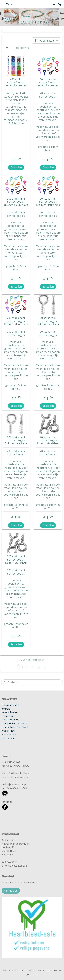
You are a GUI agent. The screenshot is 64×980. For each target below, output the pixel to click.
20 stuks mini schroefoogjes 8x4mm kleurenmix (48, 83)
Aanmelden (11, 891)
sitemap (28, 970)
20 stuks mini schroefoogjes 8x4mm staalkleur (48, 440)
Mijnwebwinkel (33, 975)
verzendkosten (10, 712)
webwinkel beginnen (45, 970)
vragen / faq (8, 731)
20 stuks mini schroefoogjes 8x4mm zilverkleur (48, 321)
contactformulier (11, 720)
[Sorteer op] (46, 40)
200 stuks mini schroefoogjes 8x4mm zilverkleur (16, 440)
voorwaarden (9, 734)
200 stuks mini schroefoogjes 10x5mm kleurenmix (16, 321)
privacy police (9, 738)
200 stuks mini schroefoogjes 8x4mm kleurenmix (16, 202)
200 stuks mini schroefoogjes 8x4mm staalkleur (16, 560)
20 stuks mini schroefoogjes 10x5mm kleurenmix (48, 202)
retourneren (8, 716)
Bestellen (16, 167)
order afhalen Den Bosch (15, 727)
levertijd (6, 709)
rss (34, 970)
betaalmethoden (10, 705)
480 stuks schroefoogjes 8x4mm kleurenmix (16, 83)
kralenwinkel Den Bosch (15, 723)
